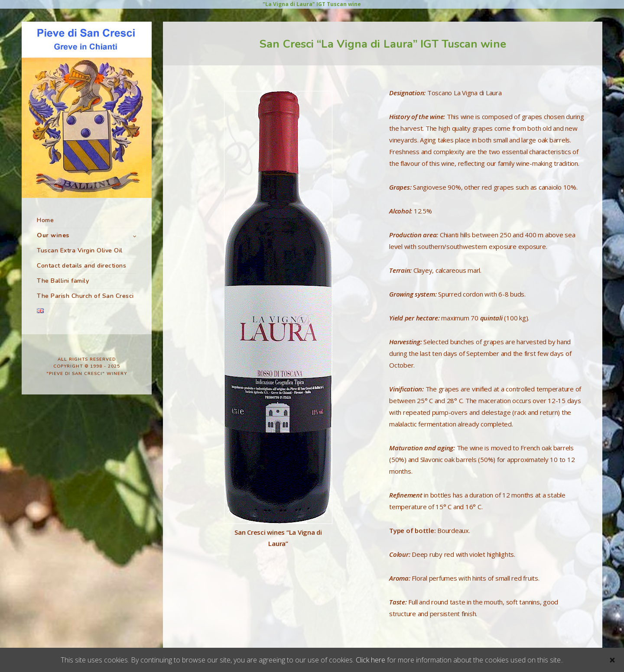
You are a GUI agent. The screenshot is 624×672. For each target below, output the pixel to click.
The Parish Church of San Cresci (85, 296)
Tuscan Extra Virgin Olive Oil (80, 250)
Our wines (53, 235)
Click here (370, 660)
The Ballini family (63, 281)
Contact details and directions (81, 266)
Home (45, 220)
